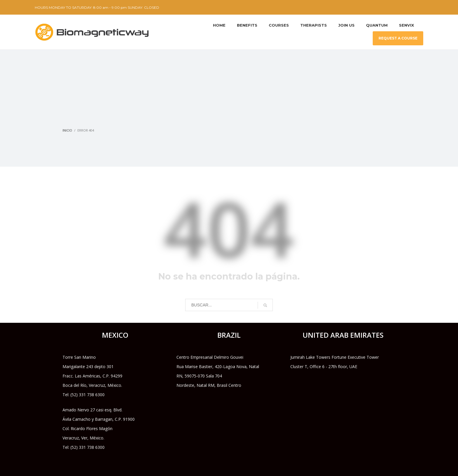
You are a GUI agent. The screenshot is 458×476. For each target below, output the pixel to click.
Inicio (67, 130)
